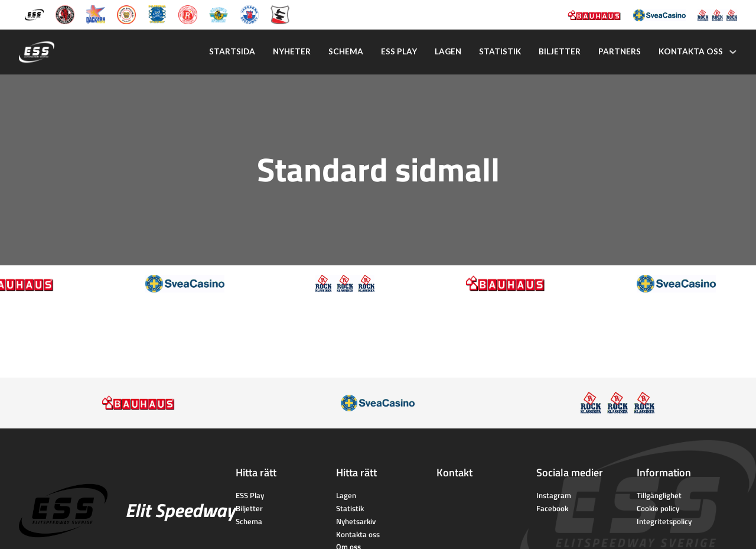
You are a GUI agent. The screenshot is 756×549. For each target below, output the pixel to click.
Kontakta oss (691, 51)
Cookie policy (658, 508)
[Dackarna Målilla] (96, 14)
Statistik (500, 51)
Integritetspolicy (664, 521)
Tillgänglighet (659, 495)
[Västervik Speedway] (219, 14)
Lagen (448, 51)
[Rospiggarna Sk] (188, 14)
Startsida (232, 51)
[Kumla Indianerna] (65, 14)
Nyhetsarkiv (356, 521)
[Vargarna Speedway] (249, 14)
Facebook (552, 508)
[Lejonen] (126, 14)
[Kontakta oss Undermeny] (733, 52)
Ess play (399, 51)
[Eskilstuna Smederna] (280, 14)
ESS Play (250, 495)
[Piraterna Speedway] (157, 14)
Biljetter (560, 51)
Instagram (554, 495)
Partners (620, 51)
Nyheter (292, 51)
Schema (346, 51)
